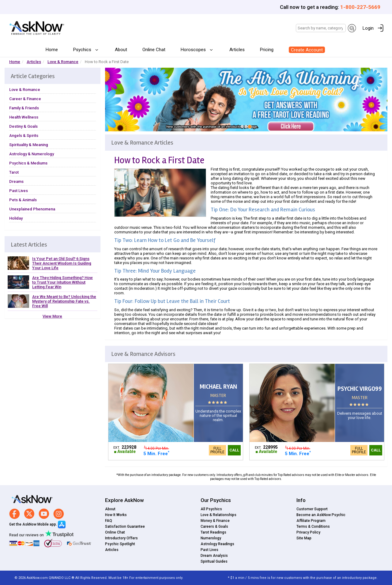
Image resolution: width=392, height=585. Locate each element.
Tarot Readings (213, 532)
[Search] (321, 28)
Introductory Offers (121, 538)
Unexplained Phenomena (32, 209)
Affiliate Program (311, 521)
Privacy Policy (308, 532)
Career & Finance (25, 99)
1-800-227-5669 (360, 7)
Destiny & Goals (23, 126)
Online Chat (154, 50)
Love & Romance (63, 62)
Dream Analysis (214, 556)
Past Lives (19, 191)
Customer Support (312, 509)
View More (52, 316)
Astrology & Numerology (32, 154)
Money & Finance (215, 521)
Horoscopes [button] (194, 50)
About (121, 50)
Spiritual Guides (214, 561)
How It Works (116, 515)
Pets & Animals (23, 200)
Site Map (304, 538)
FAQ (109, 521)
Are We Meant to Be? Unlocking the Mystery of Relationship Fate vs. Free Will (64, 301)
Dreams (16, 181)
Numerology (211, 538)
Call (234, 450)
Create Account (307, 50)
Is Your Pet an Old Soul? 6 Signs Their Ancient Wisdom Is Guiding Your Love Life (62, 263)
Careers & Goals (214, 526)
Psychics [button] (83, 50)
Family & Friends (24, 108)
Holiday (16, 218)
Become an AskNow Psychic (321, 515)
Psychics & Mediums (28, 163)
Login (368, 28)
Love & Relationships (219, 515)
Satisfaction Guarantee (125, 526)
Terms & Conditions (313, 526)
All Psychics (211, 509)
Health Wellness (24, 117)
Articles (237, 50)
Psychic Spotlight (120, 544)
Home (52, 50)
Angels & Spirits (24, 136)
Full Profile (217, 450)
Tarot (14, 172)
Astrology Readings (217, 544)
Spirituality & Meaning (29, 145)
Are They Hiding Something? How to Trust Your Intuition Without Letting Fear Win (62, 282)
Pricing (267, 50)
